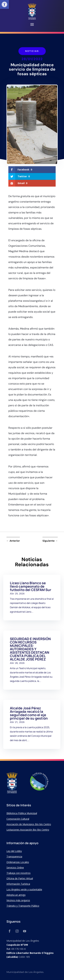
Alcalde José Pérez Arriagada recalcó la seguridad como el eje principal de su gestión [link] (29, 713)
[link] (4, 4)
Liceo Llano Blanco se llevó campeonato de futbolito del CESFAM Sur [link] (31, 586)
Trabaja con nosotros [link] (19, 873)
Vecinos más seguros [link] (18, 900)
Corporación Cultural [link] (18, 819)
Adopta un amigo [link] (16, 895)
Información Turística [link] (18, 884)
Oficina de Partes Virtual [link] (20, 878)
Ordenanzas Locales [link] (18, 862)
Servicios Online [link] (15, 868)
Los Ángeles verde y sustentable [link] (24, 889)
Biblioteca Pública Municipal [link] (22, 813)
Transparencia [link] (14, 856)
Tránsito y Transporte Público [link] (23, 906)
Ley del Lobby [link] (14, 851)
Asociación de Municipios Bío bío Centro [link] (29, 824)
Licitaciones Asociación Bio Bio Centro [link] (28, 830)
